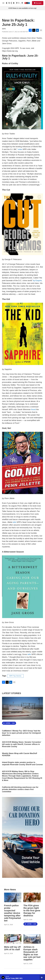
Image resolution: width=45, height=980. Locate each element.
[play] (3, 977)
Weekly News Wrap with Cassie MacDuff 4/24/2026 (19, 754)
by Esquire (37, 281)
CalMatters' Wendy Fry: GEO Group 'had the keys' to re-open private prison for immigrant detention (21, 733)
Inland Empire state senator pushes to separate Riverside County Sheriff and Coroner (22, 763)
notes (20, 149)
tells (15, 522)
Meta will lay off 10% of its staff (12, 948)
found (33, 409)
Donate (39, 3)
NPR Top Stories (15, 676)
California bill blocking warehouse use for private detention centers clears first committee (20, 789)
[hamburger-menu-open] (3, 3)
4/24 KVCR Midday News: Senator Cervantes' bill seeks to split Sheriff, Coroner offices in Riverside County (22, 744)
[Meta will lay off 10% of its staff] (13, 939)
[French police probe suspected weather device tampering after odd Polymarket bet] (13, 897)
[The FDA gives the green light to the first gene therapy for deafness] (32, 897)
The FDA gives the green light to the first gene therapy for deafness (32, 911)
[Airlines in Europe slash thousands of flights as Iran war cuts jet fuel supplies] (32, 939)
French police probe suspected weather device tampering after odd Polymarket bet (12, 913)
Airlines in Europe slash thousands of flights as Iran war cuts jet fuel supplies (32, 953)
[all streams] (42, 977)
